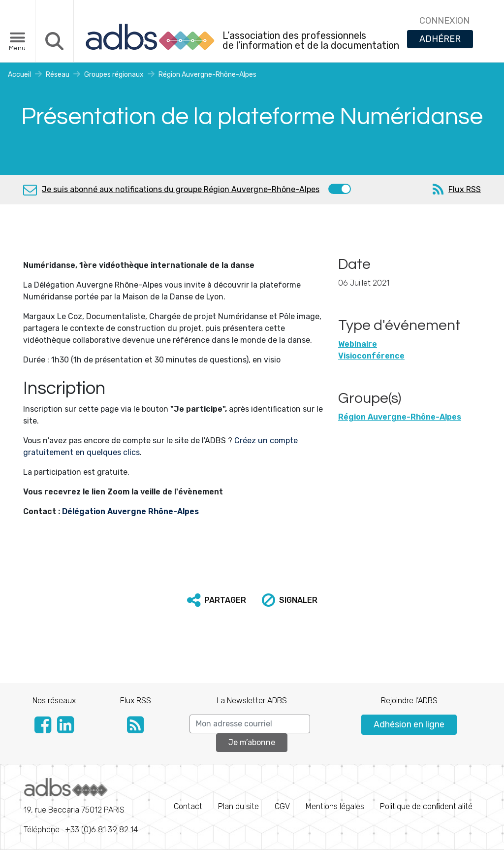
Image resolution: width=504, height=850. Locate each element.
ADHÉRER (440, 39)
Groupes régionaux (114, 75)
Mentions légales (335, 806)
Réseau (58, 75)
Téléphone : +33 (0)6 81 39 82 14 (81, 806)
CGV (282, 806)
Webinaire (358, 344)
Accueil (19, 75)
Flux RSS (465, 189)
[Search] (250, 724)
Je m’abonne (252, 742)
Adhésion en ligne (409, 724)
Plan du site (238, 806)
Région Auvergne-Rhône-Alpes (207, 75)
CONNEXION (444, 21)
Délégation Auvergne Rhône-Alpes (130, 511)
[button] (217, 600)
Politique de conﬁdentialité (426, 806)
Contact (188, 806)
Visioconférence (371, 356)
